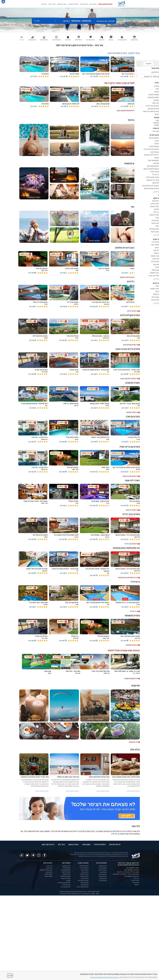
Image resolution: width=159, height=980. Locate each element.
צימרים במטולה (84, 874)
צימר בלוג (61, 844)
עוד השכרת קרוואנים (132, 412)
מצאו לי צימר (52, 4)
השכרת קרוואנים (62, 4)
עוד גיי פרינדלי (134, 611)
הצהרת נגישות (73, 844)
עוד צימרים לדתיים (133, 311)
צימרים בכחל (85, 872)
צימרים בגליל (103, 880)
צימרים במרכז (103, 868)
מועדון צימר (136, 883)
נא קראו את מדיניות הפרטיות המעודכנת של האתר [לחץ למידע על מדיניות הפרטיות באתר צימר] (105, 977)
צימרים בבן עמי (84, 876)
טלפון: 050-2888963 (133, 868)
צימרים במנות (85, 885)
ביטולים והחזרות (100, 844)
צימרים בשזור (85, 870)
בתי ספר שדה (66, 885)
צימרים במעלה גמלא (83, 887)
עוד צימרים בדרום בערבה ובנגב (129, 379)
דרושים (137, 885)
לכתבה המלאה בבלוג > (42, 791)
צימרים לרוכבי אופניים (64, 883)
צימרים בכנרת (103, 876)
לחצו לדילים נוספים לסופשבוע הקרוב (127, 111)
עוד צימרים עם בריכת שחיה (130, 476)
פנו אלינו (114, 834)
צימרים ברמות (85, 883)
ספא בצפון (49, 872)
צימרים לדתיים (66, 872)
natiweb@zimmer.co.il (131, 876)
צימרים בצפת (85, 878)
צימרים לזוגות (84, 4)
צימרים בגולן (103, 878)
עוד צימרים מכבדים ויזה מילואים (129, 277)
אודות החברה (135, 880)
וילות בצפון (49, 868)
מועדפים (44, 4)
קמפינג (68, 880)
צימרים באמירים (84, 866)
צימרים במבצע (66, 866)
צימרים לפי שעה (66, 878)
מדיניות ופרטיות (115, 844)
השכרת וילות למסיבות (46, 870)
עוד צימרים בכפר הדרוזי (131, 544)
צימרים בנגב (103, 872)
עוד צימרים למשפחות (132, 645)
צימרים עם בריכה (66, 887)
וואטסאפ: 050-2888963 (132, 870)
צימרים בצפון (93, 4)
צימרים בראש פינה (83, 880)
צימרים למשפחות (73, 4)
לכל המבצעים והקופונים (131, 678)
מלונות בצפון (49, 876)
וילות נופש (49, 866)
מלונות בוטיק (49, 874)
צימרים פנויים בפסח (105, 4)
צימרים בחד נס (84, 868)
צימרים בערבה (102, 874)
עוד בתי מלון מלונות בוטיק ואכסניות (128, 578)
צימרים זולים (67, 868)
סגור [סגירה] (10, 976)
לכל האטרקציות (133, 742)
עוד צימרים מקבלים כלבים (131, 345)
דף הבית (136, 878)
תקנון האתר (86, 844)
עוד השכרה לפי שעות (132, 510)
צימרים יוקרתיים (66, 870)
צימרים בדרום (103, 870)
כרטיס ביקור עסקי (48, 844)
